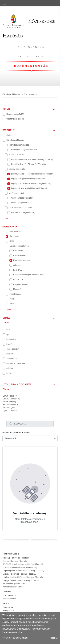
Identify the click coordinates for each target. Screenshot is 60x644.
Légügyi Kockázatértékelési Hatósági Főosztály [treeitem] (23, 577)
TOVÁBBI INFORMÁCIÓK (15, 638)
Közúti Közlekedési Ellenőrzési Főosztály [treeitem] (20, 568)
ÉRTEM (54, 638)
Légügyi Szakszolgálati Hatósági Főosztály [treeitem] (21, 580)
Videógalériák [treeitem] (8, 611)
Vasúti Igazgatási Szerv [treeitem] (13, 587)
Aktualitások (31, 56)
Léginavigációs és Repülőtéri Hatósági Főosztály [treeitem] (23, 571)
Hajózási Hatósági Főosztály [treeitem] (15, 561)
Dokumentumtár (31, 66)
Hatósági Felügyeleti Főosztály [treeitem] (16, 558)
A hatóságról (31, 47)
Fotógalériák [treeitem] (8, 607)
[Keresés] (10, 424)
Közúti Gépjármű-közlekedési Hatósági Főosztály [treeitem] (23, 564)
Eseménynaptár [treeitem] (9, 599)
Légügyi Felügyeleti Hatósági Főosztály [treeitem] (19, 574)
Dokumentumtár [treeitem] (9, 595)
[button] (30, 108)
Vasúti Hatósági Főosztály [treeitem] (14, 584)
